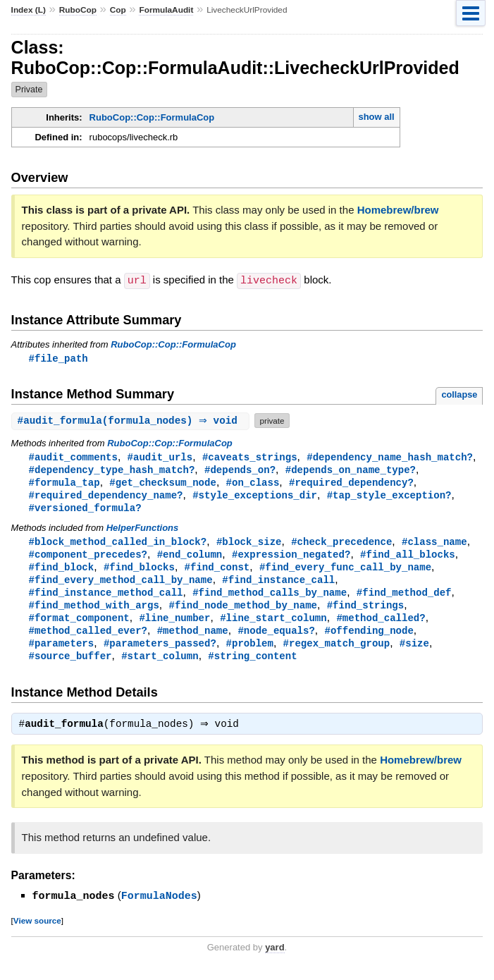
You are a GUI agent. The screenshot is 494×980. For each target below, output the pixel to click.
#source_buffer (70, 666)
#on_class (253, 484)
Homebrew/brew (398, 210)
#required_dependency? (351, 484)
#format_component (79, 626)
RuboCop (78, 10)
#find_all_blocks (408, 559)
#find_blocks (139, 572)
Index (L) (29, 10)
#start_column (160, 666)
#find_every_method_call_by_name (121, 586)
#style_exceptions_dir (255, 497)
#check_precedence (341, 545)
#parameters (62, 653)
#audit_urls (160, 457)
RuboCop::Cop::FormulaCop (152, 117)
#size (414, 653)
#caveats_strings (250, 457)
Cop (118, 10)
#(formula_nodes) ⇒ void (132, 421)
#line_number (174, 626)
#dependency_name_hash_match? (390, 457)
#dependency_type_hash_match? (112, 471)
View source (37, 932)
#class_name (434, 545)
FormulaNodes (159, 907)
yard (274, 958)
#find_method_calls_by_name (270, 599)
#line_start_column (273, 626)
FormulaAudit (166, 10)
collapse (459, 394)
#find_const (217, 572)
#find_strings (365, 612)
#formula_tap (64, 484)
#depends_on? (240, 471)
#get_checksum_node (163, 484)
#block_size (249, 545)
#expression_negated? (291, 559)
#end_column (190, 559)
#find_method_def (404, 599)
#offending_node (369, 639)
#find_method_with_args (94, 612)
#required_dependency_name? (106, 497)
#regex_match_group (337, 653)
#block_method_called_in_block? (118, 545)
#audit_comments (73, 457)
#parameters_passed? (160, 653)
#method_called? (381, 626)
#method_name (193, 639)
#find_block (62, 572)
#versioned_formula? (85, 511)
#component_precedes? (88, 559)
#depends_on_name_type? (351, 471)
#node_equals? (276, 639)
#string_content (252, 666)
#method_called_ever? (88, 639)
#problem (250, 653)
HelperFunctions (143, 531)
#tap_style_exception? (389, 497)
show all (376, 117)
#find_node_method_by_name (242, 612)
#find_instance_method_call (106, 599)
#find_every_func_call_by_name (345, 572)
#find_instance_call (278, 586)
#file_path (58, 358)
